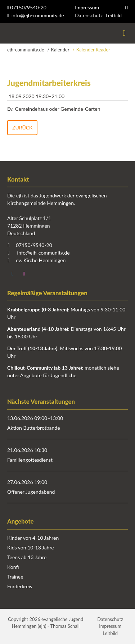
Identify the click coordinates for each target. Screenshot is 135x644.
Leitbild (114, 15)
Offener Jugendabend (31, 492)
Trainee (15, 577)
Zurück (22, 127)
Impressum (87, 7)
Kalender (60, 50)
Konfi (13, 567)
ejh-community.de (26, 50)
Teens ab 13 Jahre (27, 557)
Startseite (8, 33)
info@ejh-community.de (38, 15)
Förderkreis (20, 586)
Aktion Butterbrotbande (34, 428)
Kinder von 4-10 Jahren (33, 538)
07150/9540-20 (27, 7)
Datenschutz (89, 15)
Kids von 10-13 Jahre (31, 547)
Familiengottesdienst (30, 460)
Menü (124, 33)
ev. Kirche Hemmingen (41, 260)
